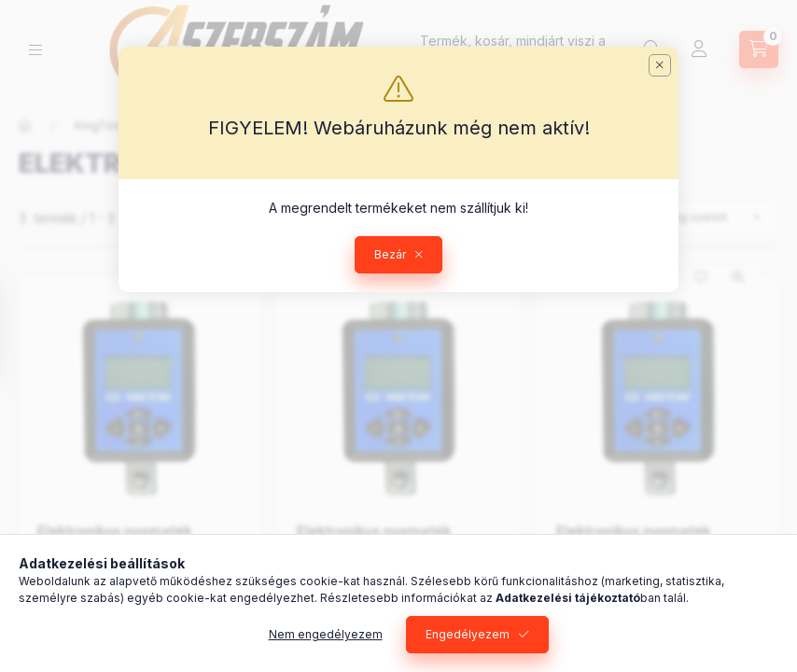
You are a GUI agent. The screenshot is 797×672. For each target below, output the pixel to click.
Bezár (390, 254)
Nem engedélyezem (326, 634)
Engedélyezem (468, 634)
